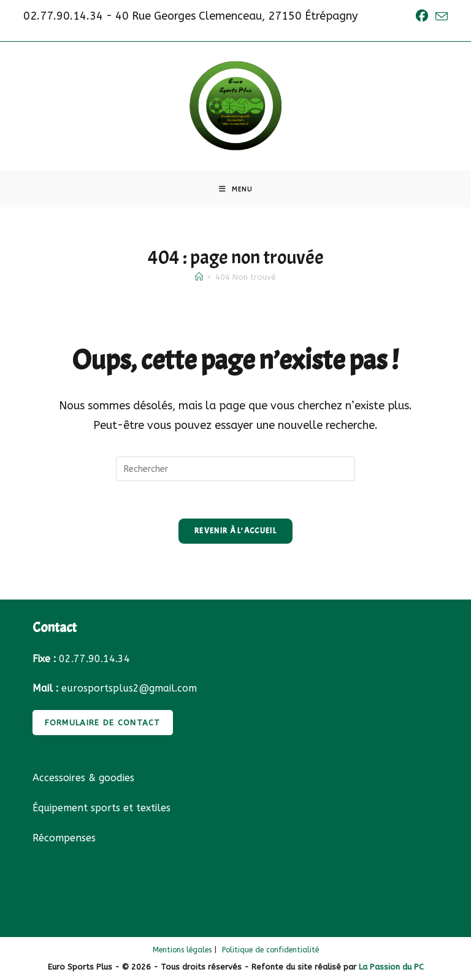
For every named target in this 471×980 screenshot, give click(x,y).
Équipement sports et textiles (101, 808)
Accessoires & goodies (83, 778)
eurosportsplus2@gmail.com (129, 688)
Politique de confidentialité (270, 950)
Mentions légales (182, 950)
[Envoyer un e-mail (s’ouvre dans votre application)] (440, 17)
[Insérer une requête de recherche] (235, 469)
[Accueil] (199, 277)
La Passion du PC (391, 967)
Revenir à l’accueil (235, 531)
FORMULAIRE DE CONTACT (102, 723)
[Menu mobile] (236, 189)
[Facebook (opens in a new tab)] (422, 16)
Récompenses (64, 838)
